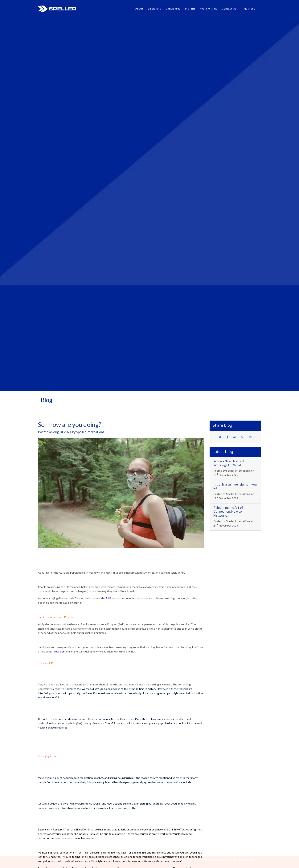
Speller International (57, 9)
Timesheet (248, 8)
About (139, 8)
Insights (190, 8)
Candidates (173, 8)
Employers (154, 8)
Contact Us (229, 8)
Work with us (209, 8)
